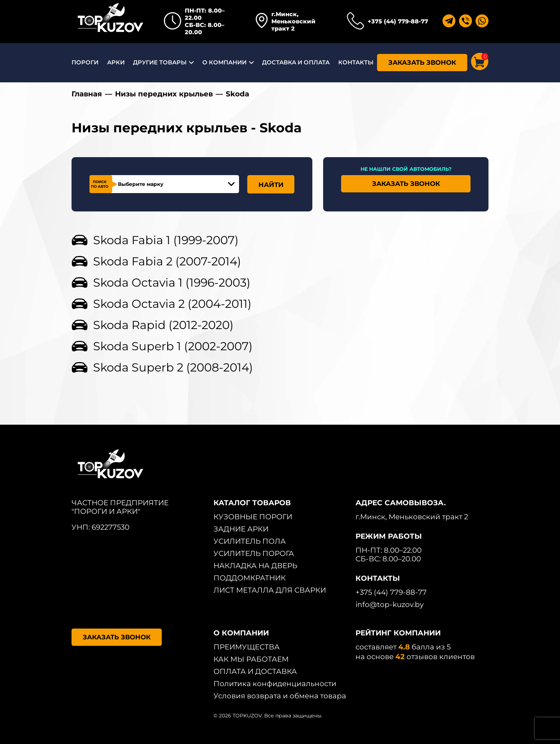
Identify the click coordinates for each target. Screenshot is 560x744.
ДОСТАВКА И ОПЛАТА (296, 62)
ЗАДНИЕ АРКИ (241, 529)
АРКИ (116, 62)
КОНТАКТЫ (356, 62)
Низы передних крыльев (164, 94)
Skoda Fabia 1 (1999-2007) (166, 240)
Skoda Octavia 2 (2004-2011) (172, 304)
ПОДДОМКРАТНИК (250, 578)
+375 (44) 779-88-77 (398, 21)
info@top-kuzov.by (390, 604)
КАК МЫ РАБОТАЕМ (251, 659)
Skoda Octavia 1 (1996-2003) (172, 282)
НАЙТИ (271, 185)
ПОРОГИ (85, 62)
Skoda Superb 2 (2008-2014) (173, 367)
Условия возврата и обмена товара (280, 696)
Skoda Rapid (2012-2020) (163, 325)
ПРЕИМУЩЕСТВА (247, 647)
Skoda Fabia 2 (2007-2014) (167, 261)
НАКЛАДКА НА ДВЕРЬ (255, 566)
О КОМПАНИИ (224, 62)
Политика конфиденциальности (275, 684)
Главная (87, 94)
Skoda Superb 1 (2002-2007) (173, 346)
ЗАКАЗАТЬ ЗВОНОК (422, 63)
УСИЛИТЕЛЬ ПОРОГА (254, 553)
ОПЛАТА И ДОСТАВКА (255, 671)
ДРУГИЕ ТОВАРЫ (160, 62)
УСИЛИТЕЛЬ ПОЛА (250, 541)
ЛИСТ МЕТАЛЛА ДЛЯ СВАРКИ (270, 590)
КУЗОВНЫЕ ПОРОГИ (253, 517)
